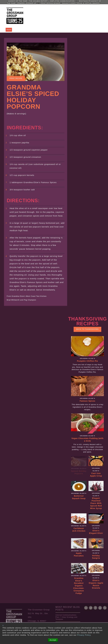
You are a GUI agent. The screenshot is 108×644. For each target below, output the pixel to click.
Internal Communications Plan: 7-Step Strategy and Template (66, 617)
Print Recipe (16, 78)
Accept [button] (53, 640)
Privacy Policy (84, 635)
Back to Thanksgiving (87, 329)
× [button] (3, 625)
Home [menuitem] (9, 30)
